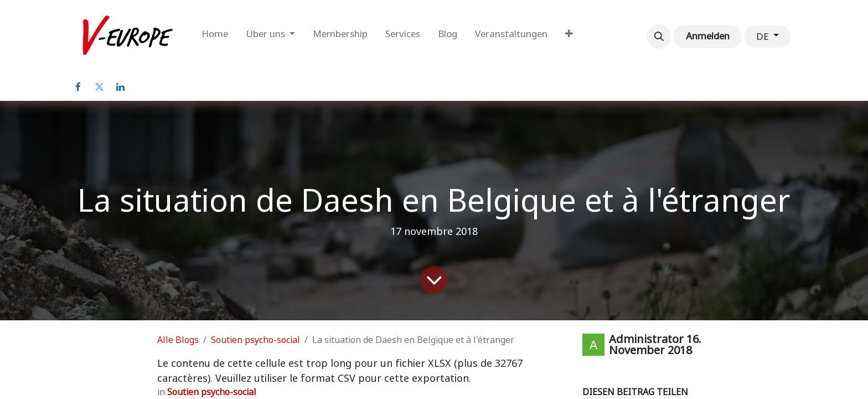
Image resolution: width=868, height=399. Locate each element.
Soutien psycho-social (255, 340)
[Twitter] (99, 87)
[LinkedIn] (120, 87)
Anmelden (708, 36)
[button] (659, 37)
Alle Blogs (178, 340)
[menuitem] (215, 37)
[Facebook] (78, 87)
